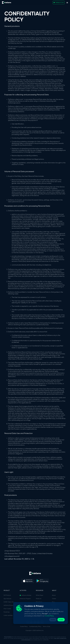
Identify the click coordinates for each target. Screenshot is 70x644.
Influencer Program (25, 599)
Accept (61, 620)
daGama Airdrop (26, 595)
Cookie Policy (24, 627)
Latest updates (8, 615)
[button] (67, 3)
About (54, 595)
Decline (53, 620)
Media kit (39, 599)
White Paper (40, 595)
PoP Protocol (7, 595)
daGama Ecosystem (10, 605)
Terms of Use (46, 627)
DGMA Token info (9, 602)
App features (7, 599)
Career (54, 599)
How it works (7, 609)
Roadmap (7, 612)
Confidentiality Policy (35, 627)
